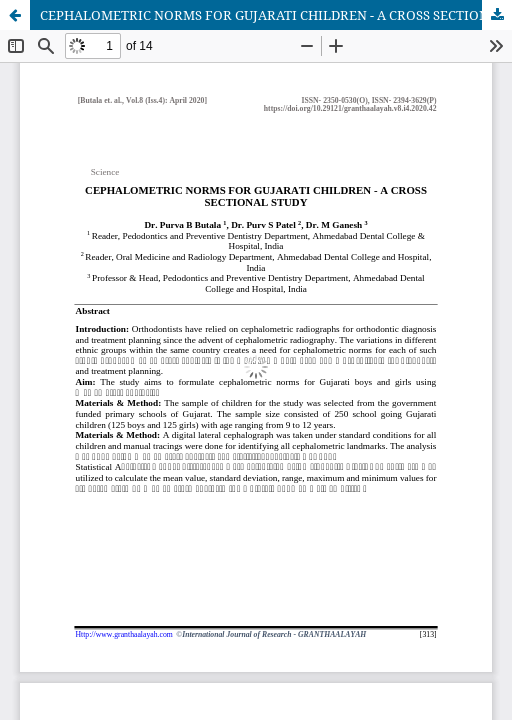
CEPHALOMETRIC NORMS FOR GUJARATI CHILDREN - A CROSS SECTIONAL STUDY (276, 15)
